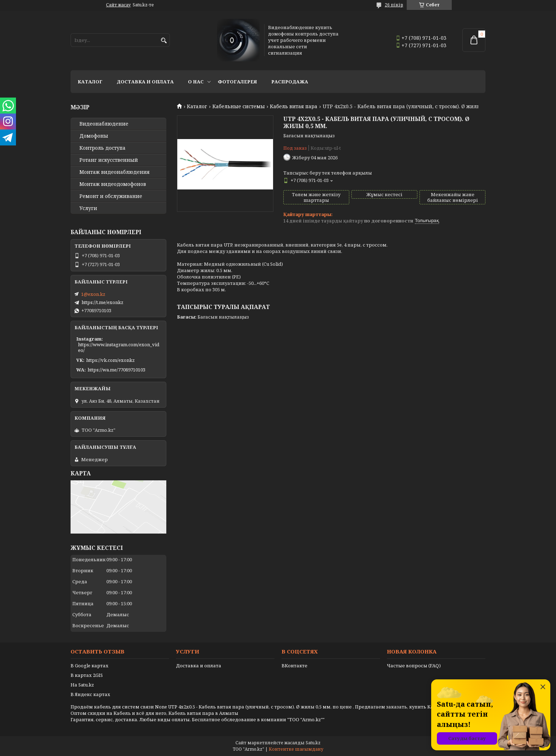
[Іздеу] (164, 41)
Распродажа (290, 82)
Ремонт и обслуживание (111, 196)
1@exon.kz (93, 294)
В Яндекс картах (90, 694)
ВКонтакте (294, 666)
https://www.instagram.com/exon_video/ (119, 347)
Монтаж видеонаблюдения (115, 172)
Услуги (88, 208)
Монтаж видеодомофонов (113, 184)
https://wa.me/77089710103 (116, 370)
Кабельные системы (239, 106)
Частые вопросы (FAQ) (414, 666)
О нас (196, 82)
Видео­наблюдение (104, 124)
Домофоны (94, 136)
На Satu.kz (82, 685)
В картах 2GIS (87, 675)
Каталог (90, 82)
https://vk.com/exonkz (110, 360)
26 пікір (394, 5)
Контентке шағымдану (296, 749)
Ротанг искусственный (109, 160)
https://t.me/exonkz (102, 302)
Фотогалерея (237, 82)
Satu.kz (313, 743)
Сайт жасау (118, 5)
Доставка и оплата (145, 82)
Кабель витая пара (294, 106)
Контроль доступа (102, 148)
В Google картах (90, 666)
